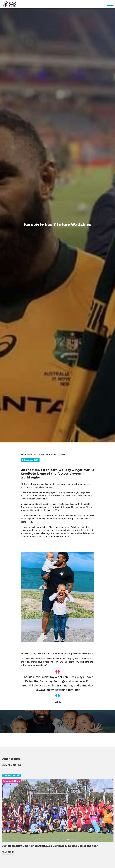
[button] (110, 4)
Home (24, 455)
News (31, 455)
